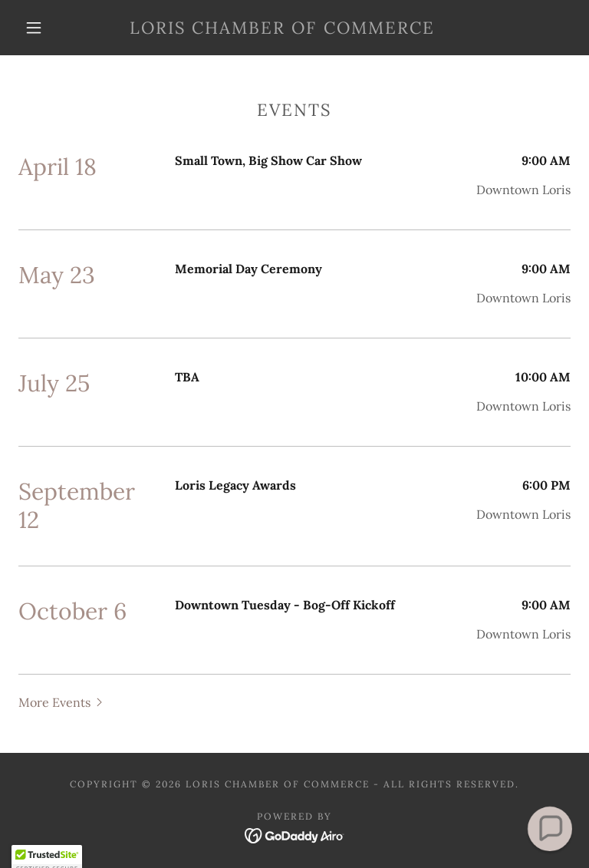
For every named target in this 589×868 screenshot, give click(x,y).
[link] (282, 29)
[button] (34, 28)
